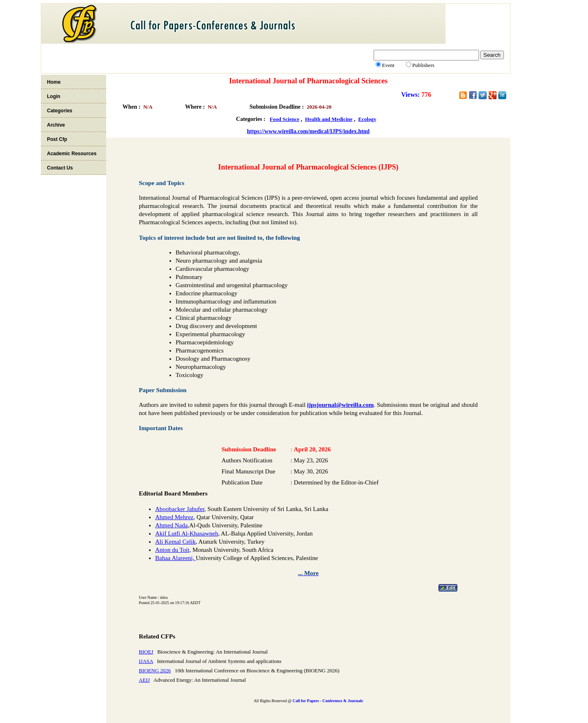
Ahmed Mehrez (174, 517)
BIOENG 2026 (155, 671)
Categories (60, 111)
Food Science (285, 119)
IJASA (146, 661)
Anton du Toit (172, 550)
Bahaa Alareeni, (176, 558)
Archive (56, 125)
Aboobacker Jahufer (180, 509)
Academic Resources (72, 154)
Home (54, 82)
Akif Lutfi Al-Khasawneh (187, 533)
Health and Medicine (329, 119)
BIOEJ (146, 652)
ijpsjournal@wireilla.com (340, 405)
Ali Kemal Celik (175, 542)
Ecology (367, 119)
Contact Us (60, 168)
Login (54, 96)
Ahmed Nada (171, 525)
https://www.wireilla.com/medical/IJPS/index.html (308, 131)
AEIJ (144, 680)
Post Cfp (57, 139)
